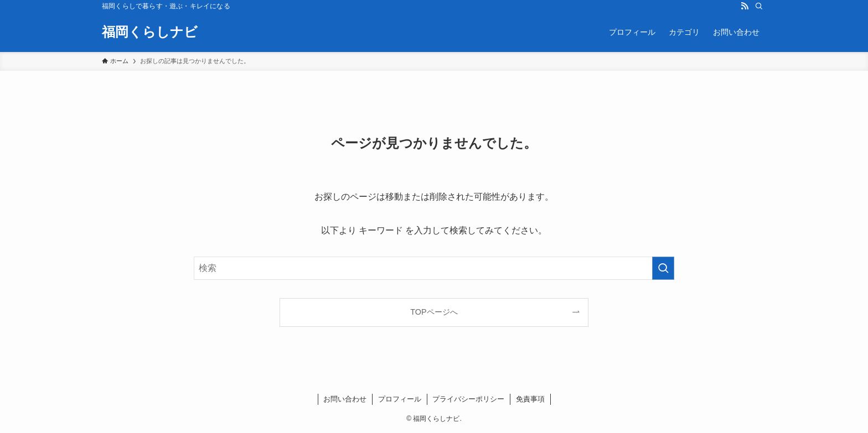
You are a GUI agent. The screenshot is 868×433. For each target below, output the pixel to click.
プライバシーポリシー (468, 399)
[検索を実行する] (663, 268)
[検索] (759, 6)
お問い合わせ (345, 399)
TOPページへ (434, 312)
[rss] (745, 6)
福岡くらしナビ (150, 32)
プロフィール (400, 399)
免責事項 (530, 399)
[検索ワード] (434, 268)
